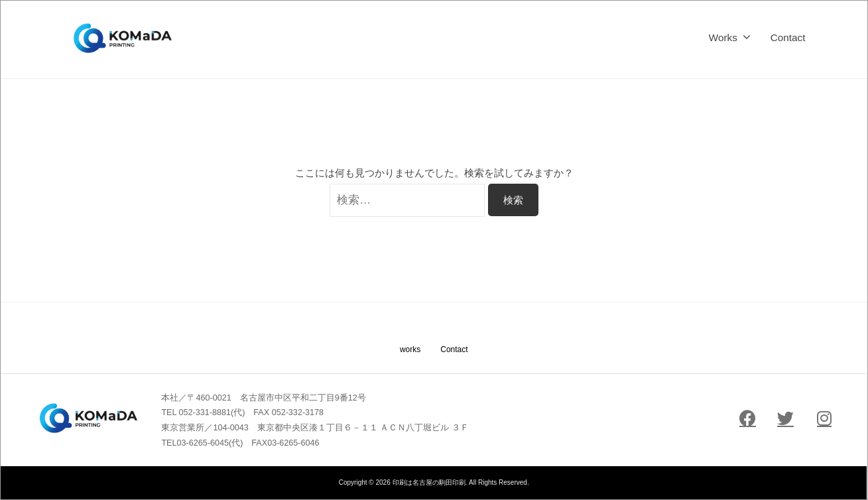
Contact (788, 37)
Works (723, 37)
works (410, 349)
